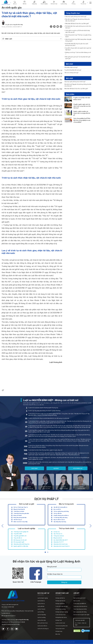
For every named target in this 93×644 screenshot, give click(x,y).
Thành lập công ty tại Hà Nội (80, 609)
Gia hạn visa (57, 532)
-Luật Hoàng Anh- (33, 642)
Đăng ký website (58, 538)
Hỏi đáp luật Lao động (61, 609)
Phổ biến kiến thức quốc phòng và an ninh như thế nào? (78, 27)
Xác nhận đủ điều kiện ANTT (61, 540)
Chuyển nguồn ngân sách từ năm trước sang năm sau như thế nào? (82, 106)
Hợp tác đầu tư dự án (59, 520)
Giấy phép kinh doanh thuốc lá (61, 546)
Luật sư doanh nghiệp (27, 528)
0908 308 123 (6, 613)
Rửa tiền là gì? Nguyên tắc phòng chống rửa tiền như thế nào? (77, 20)
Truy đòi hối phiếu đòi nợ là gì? (73, 70)
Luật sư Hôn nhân (42, 620)
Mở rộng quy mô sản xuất (20, 540)
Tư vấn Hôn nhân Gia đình (62, 606)
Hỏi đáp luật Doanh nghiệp (62, 612)
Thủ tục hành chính (66, 528)
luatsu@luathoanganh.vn (9, 616)
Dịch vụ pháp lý (47, 499)
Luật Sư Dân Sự (41, 601)
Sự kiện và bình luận (60, 623)
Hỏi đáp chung (59, 631)
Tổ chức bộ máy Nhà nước (62, 626)
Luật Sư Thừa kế (41, 609)
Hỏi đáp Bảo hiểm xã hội (61, 617)
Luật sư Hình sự (41, 604)
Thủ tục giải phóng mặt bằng (61, 511)
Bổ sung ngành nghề (19, 542)
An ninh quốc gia (12, 7)
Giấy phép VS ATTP (59, 542)
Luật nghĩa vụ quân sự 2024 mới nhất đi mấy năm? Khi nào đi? (77, 31)
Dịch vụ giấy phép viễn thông (80, 612)
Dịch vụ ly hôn (77, 601)
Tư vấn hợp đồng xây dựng (60, 517)
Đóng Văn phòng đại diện (20, 517)
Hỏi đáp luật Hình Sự (60, 601)
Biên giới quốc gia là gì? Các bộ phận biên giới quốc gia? (77, 58)
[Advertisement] (32, 56)
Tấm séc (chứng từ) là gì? (71, 73)
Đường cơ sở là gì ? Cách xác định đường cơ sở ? (78, 53)
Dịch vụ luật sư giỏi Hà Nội (79, 598)
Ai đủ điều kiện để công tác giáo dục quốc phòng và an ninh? (76, 44)
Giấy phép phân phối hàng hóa (21, 544)
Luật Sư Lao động (42, 617)
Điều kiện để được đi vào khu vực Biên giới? (77, 23)
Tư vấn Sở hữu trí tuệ (60, 615)
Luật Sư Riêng (41, 612)
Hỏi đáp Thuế (59, 620)
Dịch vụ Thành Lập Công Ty (21, 507)
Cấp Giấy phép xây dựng (60, 522)
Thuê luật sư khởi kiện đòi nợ (80, 606)
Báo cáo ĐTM (57, 509)
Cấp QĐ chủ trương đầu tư (60, 507)
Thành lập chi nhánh (19, 511)
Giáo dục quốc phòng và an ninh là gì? (75, 16)
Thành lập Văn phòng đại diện (21, 513)
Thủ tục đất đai (57, 513)
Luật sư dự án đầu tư (42, 626)
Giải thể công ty (18, 520)
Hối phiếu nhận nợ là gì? (71, 67)
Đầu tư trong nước (66, 504)
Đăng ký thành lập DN (19, 509)
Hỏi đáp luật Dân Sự (60, 598)
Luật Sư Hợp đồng (42, 615)
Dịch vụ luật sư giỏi (27, 504)
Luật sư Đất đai (41, 606)
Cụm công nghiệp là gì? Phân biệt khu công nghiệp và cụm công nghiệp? (82, 120)
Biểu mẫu (58, 634)
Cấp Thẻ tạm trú (58, 534)
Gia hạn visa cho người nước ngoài (81, 615)
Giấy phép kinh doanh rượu (61, 544)
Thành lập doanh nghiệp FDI (21, 532)
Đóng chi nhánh (18, 515)
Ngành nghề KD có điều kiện (21, 546)
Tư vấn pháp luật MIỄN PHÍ (80, 604)
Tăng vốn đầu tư (18, 538)
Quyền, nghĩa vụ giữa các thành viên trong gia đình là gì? (82, 113)
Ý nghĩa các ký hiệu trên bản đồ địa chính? (82, 98)
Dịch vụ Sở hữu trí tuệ (43, 623)
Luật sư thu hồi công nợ (43, 629)
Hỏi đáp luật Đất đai (60, 604)
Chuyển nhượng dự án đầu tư (61, 515)
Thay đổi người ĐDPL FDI (20, 536)
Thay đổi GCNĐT (18, 534)
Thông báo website (59, 536)
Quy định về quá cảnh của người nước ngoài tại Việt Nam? (78, 49)
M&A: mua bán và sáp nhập (21, 522)
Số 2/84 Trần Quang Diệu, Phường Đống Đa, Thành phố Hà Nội (18, 611)
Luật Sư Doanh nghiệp (43, 598)
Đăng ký (65, 582)
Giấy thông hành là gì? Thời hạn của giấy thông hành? (78, 36)
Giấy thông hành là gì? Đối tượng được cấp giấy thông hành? (78, 40)
